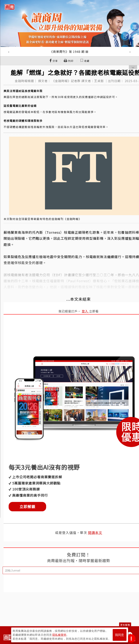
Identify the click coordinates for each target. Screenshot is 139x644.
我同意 (119, 635)
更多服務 (125, 625)
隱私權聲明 (59, 635)
